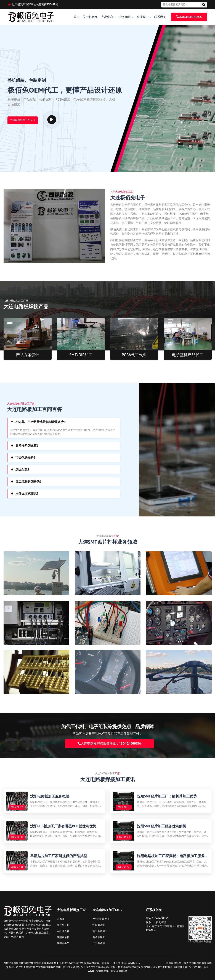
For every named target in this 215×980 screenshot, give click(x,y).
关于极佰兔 (90, 17)
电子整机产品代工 (188, 355)
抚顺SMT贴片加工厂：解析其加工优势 (167, 796)
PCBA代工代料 (134, 355)
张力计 (61, 919)
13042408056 (189, 17)
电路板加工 (99, 937)
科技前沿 (143, 17)
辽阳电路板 (99, 943)
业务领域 (125, 17)
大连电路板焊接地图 (200, 963)
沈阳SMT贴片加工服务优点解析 (162, 826)
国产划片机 (63, 925)
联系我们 (160, 17)
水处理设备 (63, 931)
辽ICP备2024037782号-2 (126, 963)
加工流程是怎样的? (28, 482)
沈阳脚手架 (63, 943)
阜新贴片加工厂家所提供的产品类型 (59, 856)
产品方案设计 (28, 355)
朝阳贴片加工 (100, 931)
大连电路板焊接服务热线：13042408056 (109, 744)
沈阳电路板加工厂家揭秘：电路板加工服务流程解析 (172, 856)
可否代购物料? (25, 457)
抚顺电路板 (99, 925)
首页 (76, 17)
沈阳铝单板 (63, 937)
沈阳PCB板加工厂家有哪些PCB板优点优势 (63, 826)
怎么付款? (22, 469)
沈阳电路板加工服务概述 (50, 796)
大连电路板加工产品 (22, 120)
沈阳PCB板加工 (101, 919)
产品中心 (107, 17)
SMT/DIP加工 (81, 355)
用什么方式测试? (27, 493)
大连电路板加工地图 (177, 963)
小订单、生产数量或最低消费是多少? (41, 422)
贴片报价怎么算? (27, 446)
